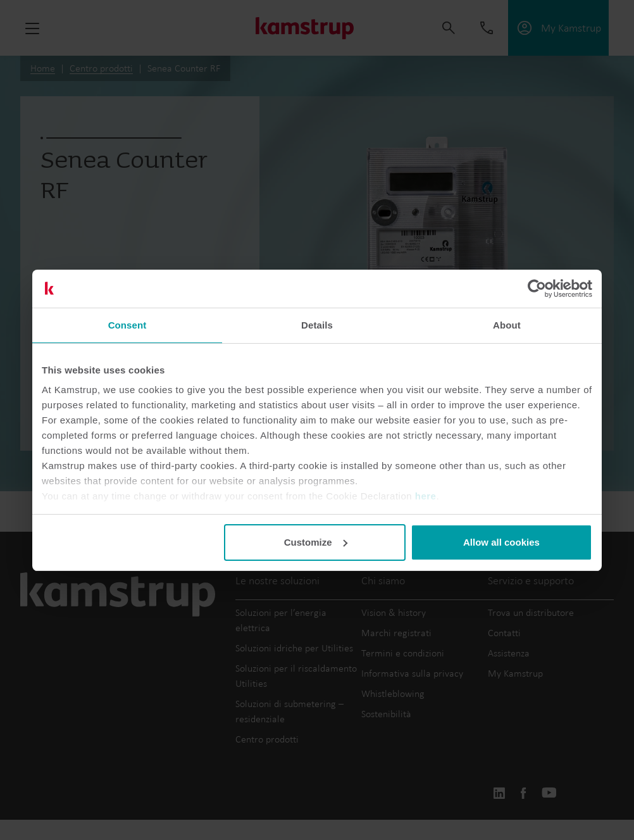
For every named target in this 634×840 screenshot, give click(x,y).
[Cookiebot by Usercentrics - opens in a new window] (537, 289)
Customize (316, 542)
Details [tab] (317, 325)
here (426, 496)
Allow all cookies (501, 542)
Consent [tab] (127, 325)
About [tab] (507, 325)
